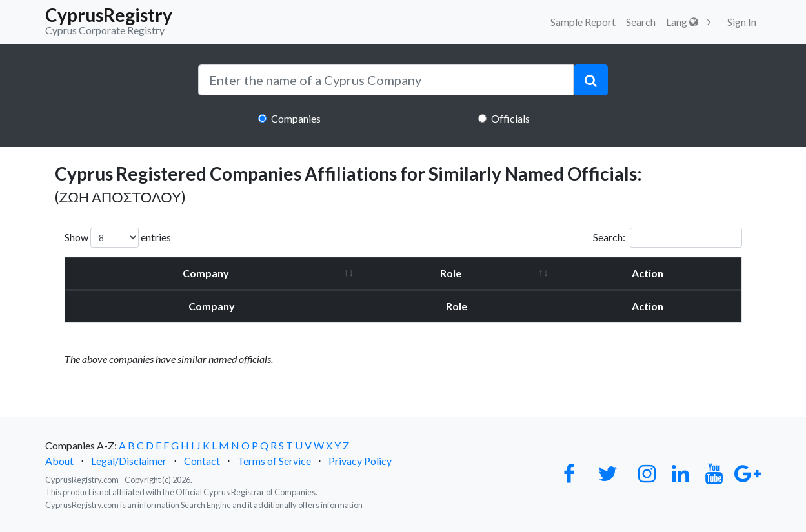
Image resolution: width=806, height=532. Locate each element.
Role (451, 273)
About (59, 461)
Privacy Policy (360, 461)
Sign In (742, 22)
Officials (510, 118)
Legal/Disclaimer (129, 461)
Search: (668, 238)
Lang (682, 22)
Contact (202, 461)
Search (641, 22)
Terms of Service (274, 461)
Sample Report (583, 22)
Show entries (118, 238)
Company (206, 273)
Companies (296, 118)
